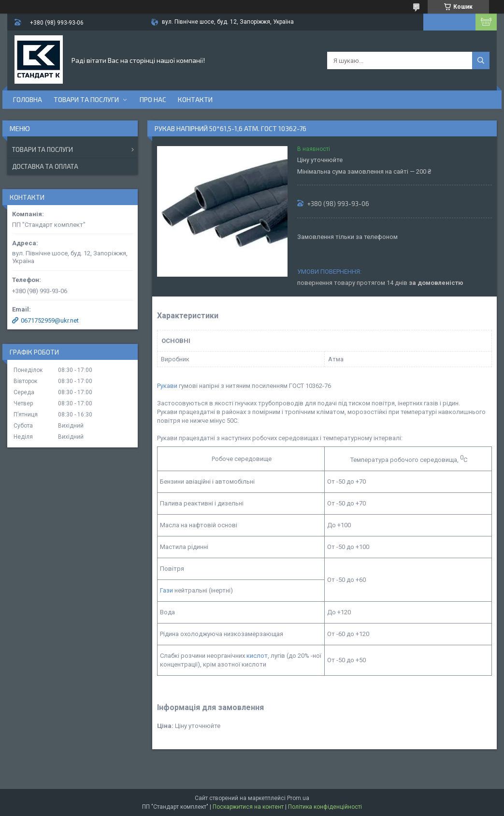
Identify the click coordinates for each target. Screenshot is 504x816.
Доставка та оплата (45, 166)
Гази (166, 590)
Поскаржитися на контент (248, 807)
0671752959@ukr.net (50, 320)
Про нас (153, 99)
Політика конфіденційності (325, 807)
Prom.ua (298, 798)
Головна (28, 99)
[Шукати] (481, 60)
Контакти (195, 99)
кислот (257, 656)
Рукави (167, 386)
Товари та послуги (86, 99)
